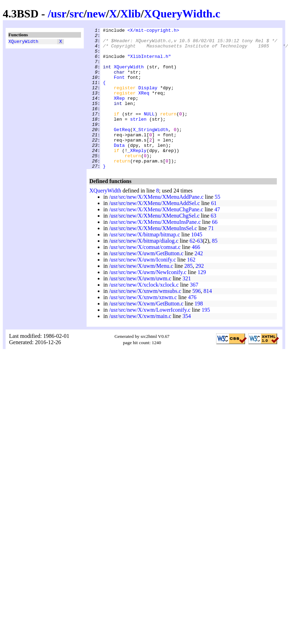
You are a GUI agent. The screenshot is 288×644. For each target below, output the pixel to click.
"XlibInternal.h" (149, 62)
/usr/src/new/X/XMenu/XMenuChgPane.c (156, 238)
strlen (138, 138)
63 (214, 244)
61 (214, 231)
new (96, 14)
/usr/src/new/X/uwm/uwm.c (140, 307)
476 (192, 325)
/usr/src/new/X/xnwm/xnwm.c (143, 325)
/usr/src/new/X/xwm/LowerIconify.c (150, 338)
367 (194, 313)
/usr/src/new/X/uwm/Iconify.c (142, 288)
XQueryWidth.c (182, 14)
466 (196, 275)
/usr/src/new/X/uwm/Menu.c (141, 294)
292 (200, 294)
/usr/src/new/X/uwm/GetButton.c (146, 282)
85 (215, 269)
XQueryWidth (23, 42)
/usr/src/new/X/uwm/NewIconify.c (148, 300)
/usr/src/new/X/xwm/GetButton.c (146, 332)
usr (59, 14)
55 (217, 225)
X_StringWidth (151, 150)
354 (187, 344)
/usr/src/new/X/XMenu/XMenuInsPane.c (155, 250)
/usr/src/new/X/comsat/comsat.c (145, 275)
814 (208, 319)
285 (189, 294)
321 (187, 307)
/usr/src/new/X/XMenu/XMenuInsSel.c (153, 256)
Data (119, 169)
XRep (119, 113)
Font (119, 88)
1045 (197, 263)
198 (199, 332)
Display (148, 100)
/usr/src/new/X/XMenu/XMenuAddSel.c (154, 231)
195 (206, 338)
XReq (144, 106)
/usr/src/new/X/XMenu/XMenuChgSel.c (154, 244)
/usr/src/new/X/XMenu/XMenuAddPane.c (156, 225)
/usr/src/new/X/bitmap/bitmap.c (144, 263)
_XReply (137, 175)
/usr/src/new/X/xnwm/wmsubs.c (145, 319)
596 (197, 319)
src (76, 14)
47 (217, 238)
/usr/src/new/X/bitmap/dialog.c (144, 269)
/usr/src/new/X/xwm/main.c (140, 344)
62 (192, 269)
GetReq (122, 150)
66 (215, 250)
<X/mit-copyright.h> (153, 31)
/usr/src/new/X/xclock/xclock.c (144, 313)
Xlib (130, 14)
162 (191, 288)
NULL (149, 131)
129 (202, 300)
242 (199, 282)
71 (211, 256)
